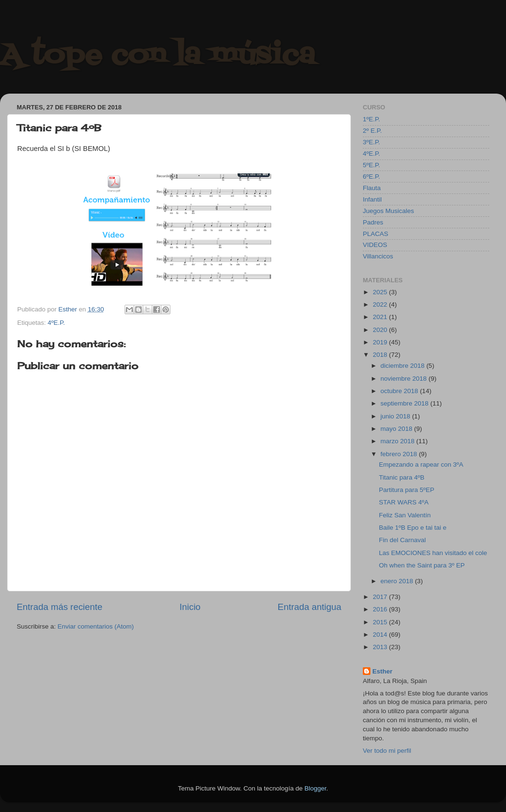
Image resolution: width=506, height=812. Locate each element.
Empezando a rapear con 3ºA (421, 465)
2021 (381, 317)
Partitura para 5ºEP (407, 490)
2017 (381, 597)
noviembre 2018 (405, 379)
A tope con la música (158, 56)
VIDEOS (375, 245)
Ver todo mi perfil (387, 751)
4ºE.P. (56, 323)
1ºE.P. (371, 119)
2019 (381, 342)
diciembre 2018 (403, 366)
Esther (382, 671)
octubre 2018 (400, 391)
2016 (381, 609)
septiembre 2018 (405, 403)
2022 (381, 304)
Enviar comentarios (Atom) (96, 626)
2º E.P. (372, 131)
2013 (381, 647)
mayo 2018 (397, 429)
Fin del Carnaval (402, 540)
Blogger (316, 788)
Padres (373, 222)
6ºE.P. (371, 176)
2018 (381, 355)
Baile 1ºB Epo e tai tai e (413, 528)
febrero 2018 (400, 454)
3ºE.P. (371, 142)
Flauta (372, 188)
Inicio (190, 607)
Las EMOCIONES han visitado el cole (433, 553)
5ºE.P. (371, 165)
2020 (381, 330)
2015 (381, 622)
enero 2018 (398, 581)
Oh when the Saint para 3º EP (422, 565)
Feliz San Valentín (405, 515)
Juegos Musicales (388, 211)
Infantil (372, 199)
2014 (381, 635)
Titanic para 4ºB (402, 477)
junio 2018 (396, 416)
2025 (381, 292)
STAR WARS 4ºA (404, 502)
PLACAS (375, 234)
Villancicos (378, 256)
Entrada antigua (310, 607)
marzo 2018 (398, 441)
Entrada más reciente (60, 607)
